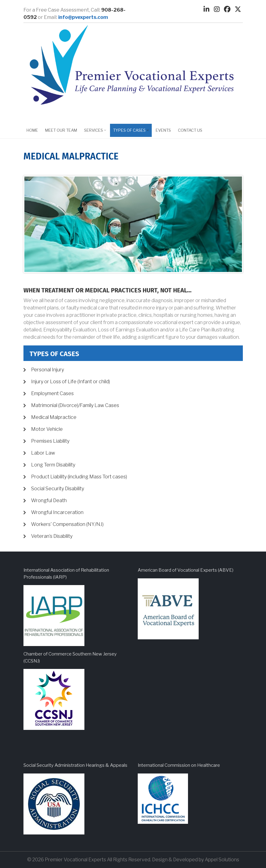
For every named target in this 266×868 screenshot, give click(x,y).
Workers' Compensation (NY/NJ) (67, 524)
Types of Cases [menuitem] (130, 132)
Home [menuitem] (32, 130)
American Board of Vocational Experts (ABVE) (186, 570)
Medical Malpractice (54, 417)
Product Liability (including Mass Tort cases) (79, 477)
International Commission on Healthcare (179, 765)
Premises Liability (50, 441)
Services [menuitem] (94, 132)
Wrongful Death (49, 500)
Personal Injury (48, 370)
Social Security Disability (58, 489)
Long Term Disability (53, 465)
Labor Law (43, 453)
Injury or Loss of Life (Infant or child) (71, 382)
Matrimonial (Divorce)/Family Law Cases (75, 405)
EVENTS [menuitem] (163, 130)
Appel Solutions (222, 860)
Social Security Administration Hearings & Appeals (75, 765)
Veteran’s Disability (52, 536)
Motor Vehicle (47, 429)
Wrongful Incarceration (57, 512)
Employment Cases (52, 393)
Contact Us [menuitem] (190, 130)
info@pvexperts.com (83, 17)
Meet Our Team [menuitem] (61, 130)
